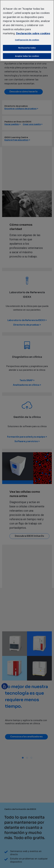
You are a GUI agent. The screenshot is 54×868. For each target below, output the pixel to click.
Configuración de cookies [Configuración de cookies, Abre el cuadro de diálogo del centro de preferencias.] (27, 40)
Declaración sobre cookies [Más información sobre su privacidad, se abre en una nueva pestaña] (33, 33)
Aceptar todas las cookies (27, 56)
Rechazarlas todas (27, 48)
